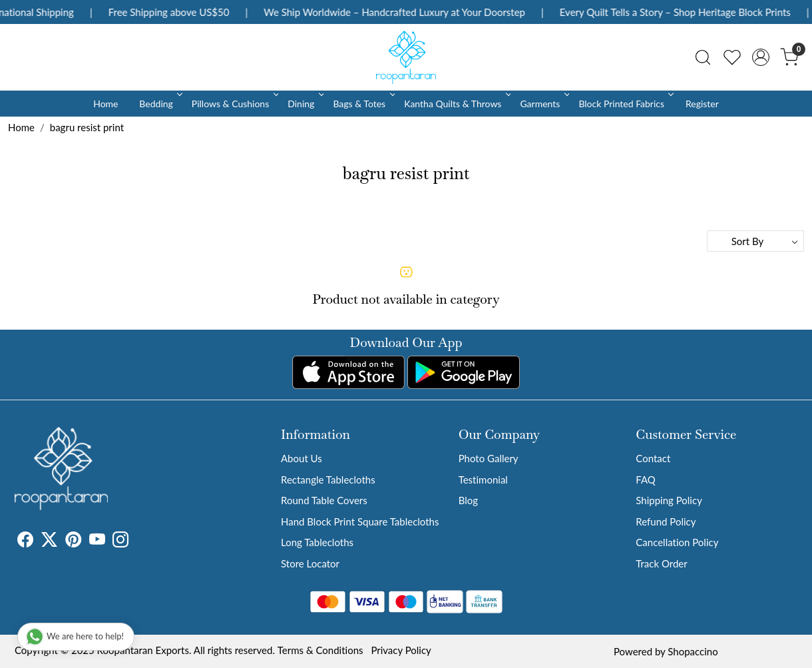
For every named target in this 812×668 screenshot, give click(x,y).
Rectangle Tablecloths (328, 480)
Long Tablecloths (317, 542)
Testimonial (483, 480)
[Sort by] (755, 241)
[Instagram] (120, 541)
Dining (304, 104)
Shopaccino (693, 651)
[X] (49, 541)
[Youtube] (97, 541)
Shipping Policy (669, 500)
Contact (653, 458)
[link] (703, 57)
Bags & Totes (363, 104)
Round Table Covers (324, 500)
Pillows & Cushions (234, 104)
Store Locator (310, 563)
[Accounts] (761, 57)
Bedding (159, 104)
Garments (543, 104)
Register (702, 104)
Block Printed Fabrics (625, 104)
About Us (302, 458)
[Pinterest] (73, 541)
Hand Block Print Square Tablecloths (360, 521)
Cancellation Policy (677, 542)
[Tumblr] (136, 541)
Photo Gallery (489, 458)
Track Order (661, 563)
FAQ (646, 480)
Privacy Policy (401, 650)
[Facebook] (25, 541)
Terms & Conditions (320, 650)
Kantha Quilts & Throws (456, 104)
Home (105, 104)
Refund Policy (666, 521)
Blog (468, 500)
